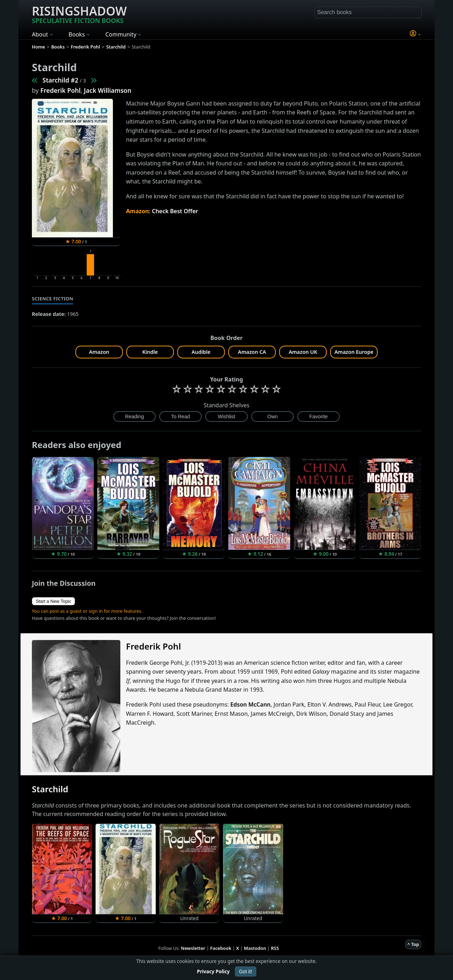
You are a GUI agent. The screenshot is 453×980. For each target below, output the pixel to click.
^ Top (413, 944)
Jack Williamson (108, 90)
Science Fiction (53, 299)
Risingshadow (79, 14)
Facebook (221, 948)
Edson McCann (251, 704)
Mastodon (255, 948)
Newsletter (193, 948)
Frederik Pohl (61, 90)
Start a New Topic (53, 601)
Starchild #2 (60, 80)
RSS (275, 948)
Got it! (245, 971)
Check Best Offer (175, 211)
